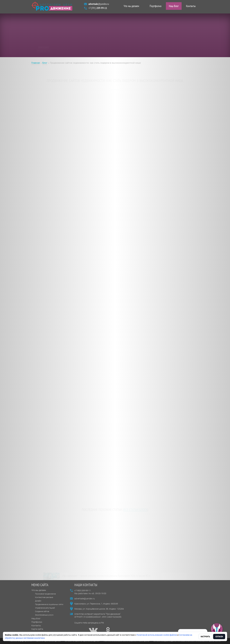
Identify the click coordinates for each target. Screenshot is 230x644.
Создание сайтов (42, 611)
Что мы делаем (131, 7)
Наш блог (174, 7)
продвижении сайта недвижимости (68, 117)
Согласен (219, 637)
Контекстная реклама (44, 597)
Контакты (191, 7)
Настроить (205, 637)
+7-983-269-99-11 (83, 591)
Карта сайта (37, 629)
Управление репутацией (45, 608)
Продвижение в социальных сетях (49, 604)
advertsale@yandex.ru (85, 599)
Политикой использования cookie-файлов (157, 635)
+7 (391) (98, 9)
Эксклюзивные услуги (44, 615)
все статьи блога (135, 508)
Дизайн (38, 601)
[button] (217, 629)
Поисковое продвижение (45, 594)
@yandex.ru (99, 5)
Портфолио (156, 7)
